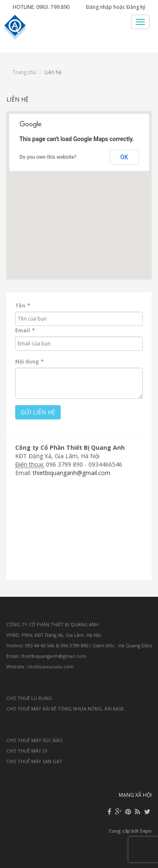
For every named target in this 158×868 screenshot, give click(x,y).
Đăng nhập (99, 7)
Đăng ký (136, 7)
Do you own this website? (48, 157)
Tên (23, 306)
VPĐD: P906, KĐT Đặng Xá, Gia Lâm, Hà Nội (54, 635)
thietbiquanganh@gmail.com (72, 473)
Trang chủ (24, 72)
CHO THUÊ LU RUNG (29, 698)
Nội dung (29, 362)
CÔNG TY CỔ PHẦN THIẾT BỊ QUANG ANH (52, 624)
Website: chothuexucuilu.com (40, 666)
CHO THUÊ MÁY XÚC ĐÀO (35, 740)
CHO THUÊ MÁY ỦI (27, 751)
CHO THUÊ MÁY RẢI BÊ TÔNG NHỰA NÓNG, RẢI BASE (65, 709)
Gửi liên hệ (38, 412)
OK (125, 157)
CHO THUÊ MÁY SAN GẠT (34, 761)
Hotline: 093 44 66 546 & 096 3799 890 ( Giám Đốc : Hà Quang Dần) (79, 645)
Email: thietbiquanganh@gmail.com (46, 656)
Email (25, 330)
